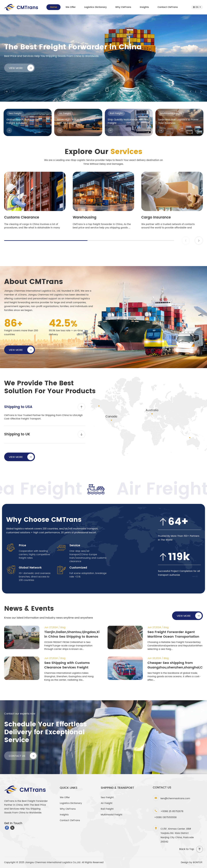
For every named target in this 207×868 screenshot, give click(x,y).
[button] (199, 241)
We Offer (71, 7)
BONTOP (198, 862)
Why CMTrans (123, 7)
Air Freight (107, 803)
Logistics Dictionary (95, 7)
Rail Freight (107, 809)
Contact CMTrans (168, 7)
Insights (144, 7)
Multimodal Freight (112, 815)
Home (53, 7)
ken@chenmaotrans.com (175, 798)
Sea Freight (107, 797)
